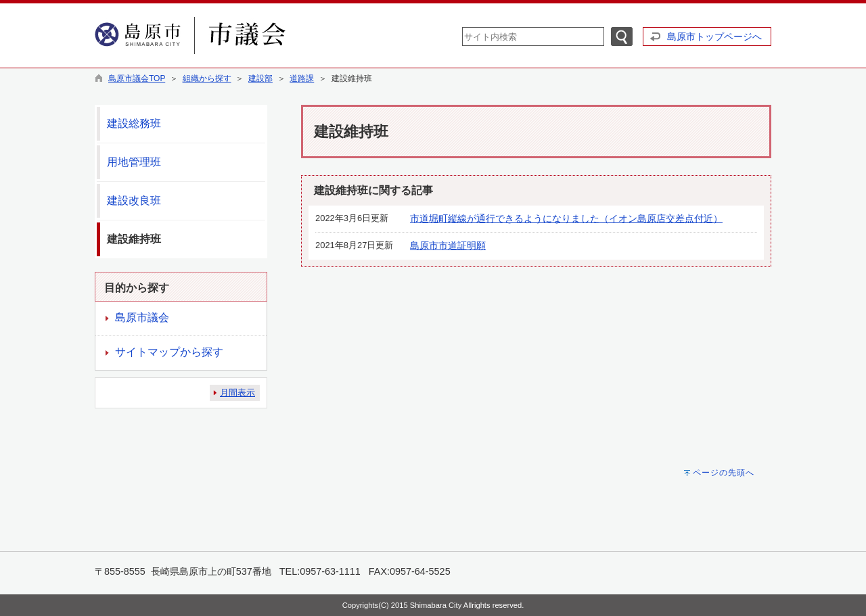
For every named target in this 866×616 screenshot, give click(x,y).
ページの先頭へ (724, 473)
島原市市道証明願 (448, 245)
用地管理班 (134, 162)
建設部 (260, 78)
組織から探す (207, 78)
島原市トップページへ (714, 37)
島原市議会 (142, 317)
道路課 (302, 78)
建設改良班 (134, 200)
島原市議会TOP (137, 78)
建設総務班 (134, 123)
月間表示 (237, 393)
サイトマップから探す (169, 352)
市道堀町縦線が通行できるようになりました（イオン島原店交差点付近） (566, 218)
